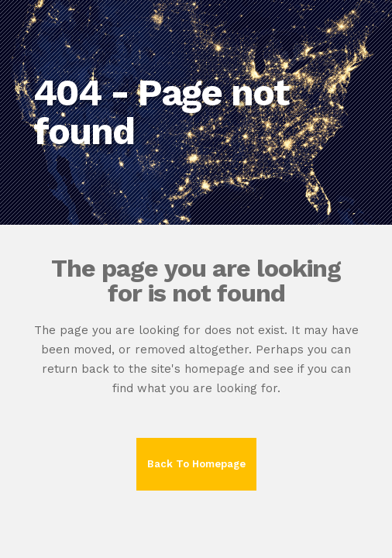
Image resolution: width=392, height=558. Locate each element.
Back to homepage (196, 464)
